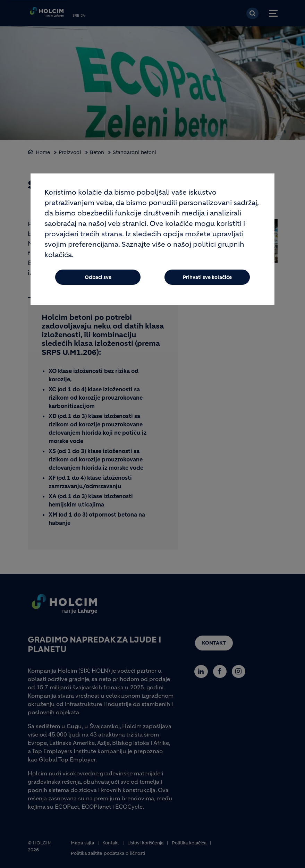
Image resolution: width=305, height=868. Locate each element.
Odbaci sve (98, 278)
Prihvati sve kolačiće (207, 278)
